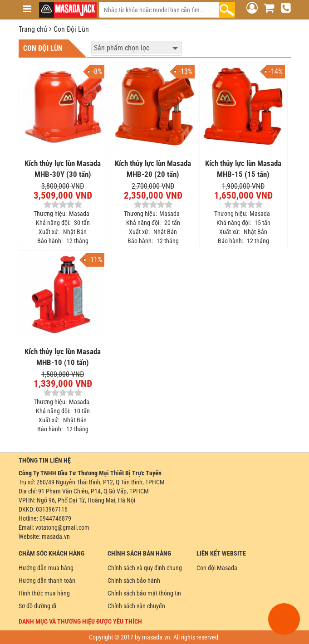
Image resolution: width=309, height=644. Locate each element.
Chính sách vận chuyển (136, 606)
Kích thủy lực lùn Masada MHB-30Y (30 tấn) (63, 169)
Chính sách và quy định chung (145, 568)
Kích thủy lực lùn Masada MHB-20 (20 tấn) (153, 169)
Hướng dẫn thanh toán (47, 581)
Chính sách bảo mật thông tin (144, 593)
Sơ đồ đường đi (37, 606)
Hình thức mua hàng (44, 593)
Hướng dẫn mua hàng (46, 568)
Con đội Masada (217, 568)
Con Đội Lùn (71, 29)
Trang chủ (33, 29)
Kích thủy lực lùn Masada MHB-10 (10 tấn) (63, 357)
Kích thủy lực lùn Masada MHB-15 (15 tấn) (243, 169)
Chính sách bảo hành (134, 581)
